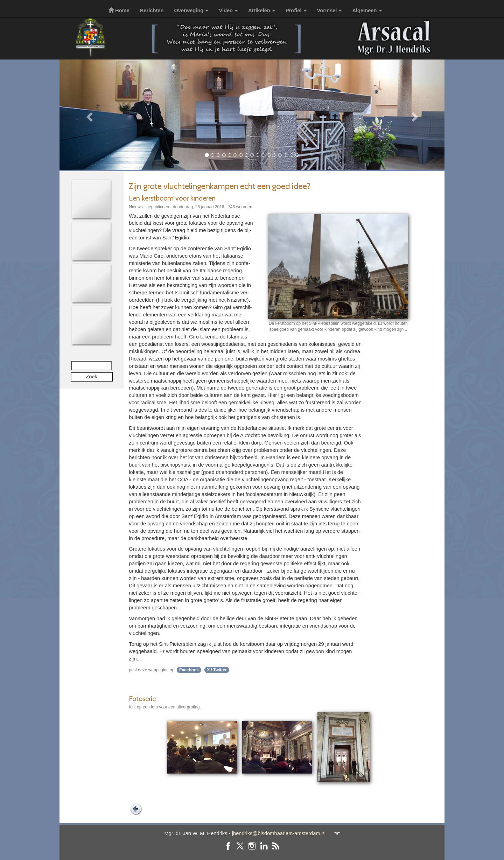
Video (228, 11)
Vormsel (330, 11)
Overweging (191, 11)
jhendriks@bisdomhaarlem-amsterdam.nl (279, 833)
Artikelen (262, 11)
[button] (88, 115)
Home (119, 11)
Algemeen (367, 11)
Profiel (296, 11)
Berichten (152, 11)
